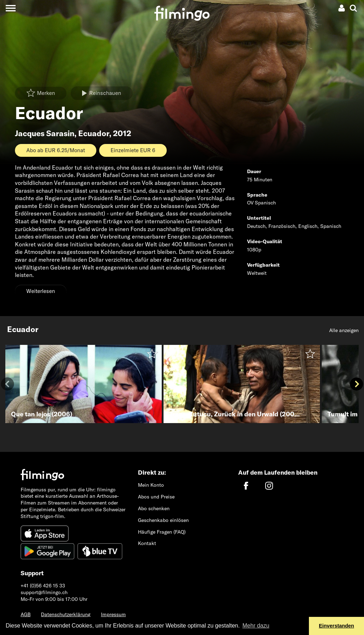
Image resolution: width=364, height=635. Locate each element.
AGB (26, 614)
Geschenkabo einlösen (163, 520)
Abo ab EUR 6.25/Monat (56, 150)
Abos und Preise (156, 497)
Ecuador (94, 133)
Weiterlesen (41, 291)
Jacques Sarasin (45, 133)
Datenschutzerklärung (66, 614)
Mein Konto (151, 485)
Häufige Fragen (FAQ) (162, 532)
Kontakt (147, 543)
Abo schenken (154, 508)
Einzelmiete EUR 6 (133, 150)
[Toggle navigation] (10, 8)
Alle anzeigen (344, 330)
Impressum (113, 614)
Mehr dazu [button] (256, 626)
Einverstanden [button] (336, 626)
